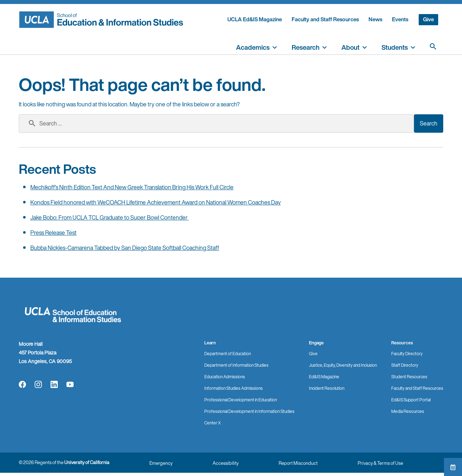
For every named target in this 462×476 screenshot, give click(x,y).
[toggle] (275, 47)
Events (400, 19)
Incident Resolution (327, 388)
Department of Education (228, 354)
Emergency (161, 463)
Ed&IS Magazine (324, 377)
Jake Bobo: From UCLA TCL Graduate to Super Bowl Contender (110, 217)
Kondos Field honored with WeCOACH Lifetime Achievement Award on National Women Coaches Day (156, 202)
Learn (210, 343)
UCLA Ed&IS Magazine (255, 19)
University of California (87, 462)
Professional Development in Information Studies (249, 411)
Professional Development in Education (241, 400)
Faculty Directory (407, 354)
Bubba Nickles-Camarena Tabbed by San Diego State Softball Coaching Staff (125, 248)
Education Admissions (225, 377)
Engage (316, 343)
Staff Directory (405, 365)
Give (428, 19)
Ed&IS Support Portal (411, 400)
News (375, 19)
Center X (213, 423)
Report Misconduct (298, 463)
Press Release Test (53, 233)
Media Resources (408, 411)
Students (395, 47)
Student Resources (409, 377)
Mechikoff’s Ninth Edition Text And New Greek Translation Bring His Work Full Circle (132, 187)
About (350, 47)
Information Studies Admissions (234, 388)
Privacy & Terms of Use (380, 463)
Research (306, 47)
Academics (253, 47)
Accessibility (226, 463)
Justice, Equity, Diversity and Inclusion (343, 365)
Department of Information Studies (236, 365)
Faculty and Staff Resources (325, 19)
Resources (402, 343)
